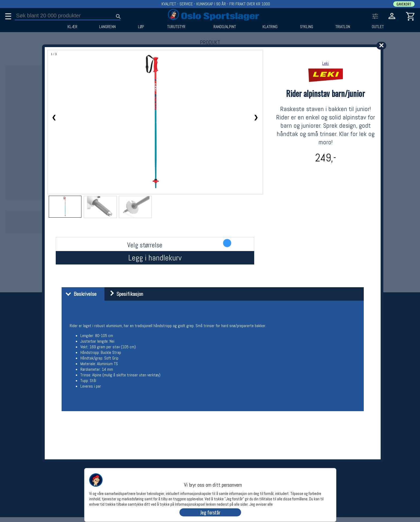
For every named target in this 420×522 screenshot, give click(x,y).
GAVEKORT (404, 4)
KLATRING (270, 27)
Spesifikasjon (124, 294)
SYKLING (307, 27)
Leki (325, 63)
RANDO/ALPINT (225, 27)
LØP (141, 27)
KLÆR (72, 27)
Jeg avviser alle (261, 504)
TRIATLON (343, 27)
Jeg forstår (210, 512)
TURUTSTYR (176, 27)
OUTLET (378, 27)
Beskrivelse (80, 294)
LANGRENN (107, 27)
